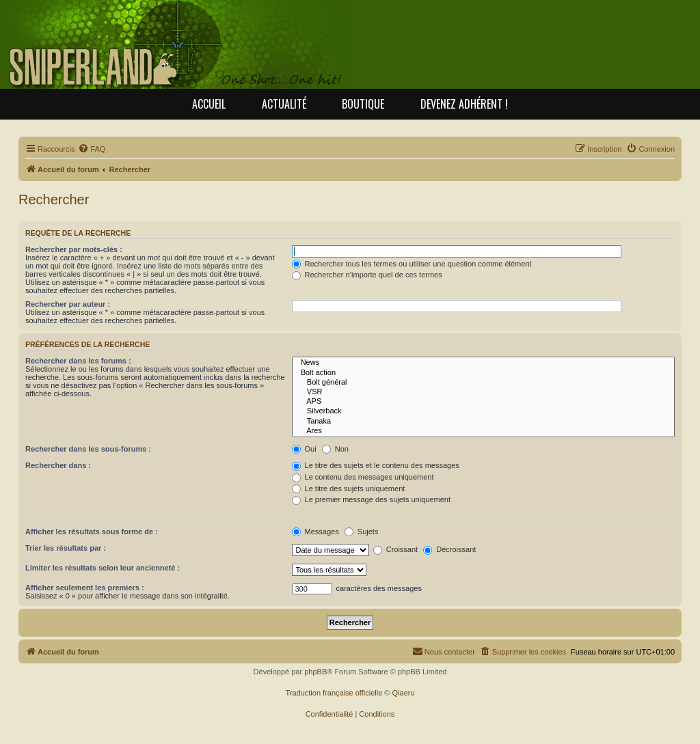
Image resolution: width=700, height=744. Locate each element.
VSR (484, 392)
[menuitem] (92, 149)
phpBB (315, 672)
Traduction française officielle (334, 693)
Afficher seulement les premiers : (85, 588)
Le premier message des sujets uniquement (371, 499)
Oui (304, 449)
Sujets (362, 532)
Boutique (363, 104)
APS (484, 402)
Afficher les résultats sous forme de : (92, 532)
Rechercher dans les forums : (78, 361)
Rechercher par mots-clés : (74, 249)
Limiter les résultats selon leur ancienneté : (103, 568)
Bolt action (484, 373)
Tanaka (484, 422)
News (484, 363)
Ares (484, 431)
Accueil (209, 104)
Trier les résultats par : (66, 548)
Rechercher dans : (58, 465)
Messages (315, 532)
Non (335, 449)
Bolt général (484, 383)
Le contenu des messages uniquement (363, 477)
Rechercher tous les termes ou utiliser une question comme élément (412, 264)
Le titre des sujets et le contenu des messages (376, 465)
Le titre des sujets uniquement (349, 488)
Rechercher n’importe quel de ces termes (367, 275)
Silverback (484, 411)
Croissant (396, 549)
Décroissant (449, 549)
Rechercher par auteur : (68, 304)
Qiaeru (404, 693)
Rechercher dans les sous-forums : (88, 449)
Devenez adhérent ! (464, 104)
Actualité (284, 104)
